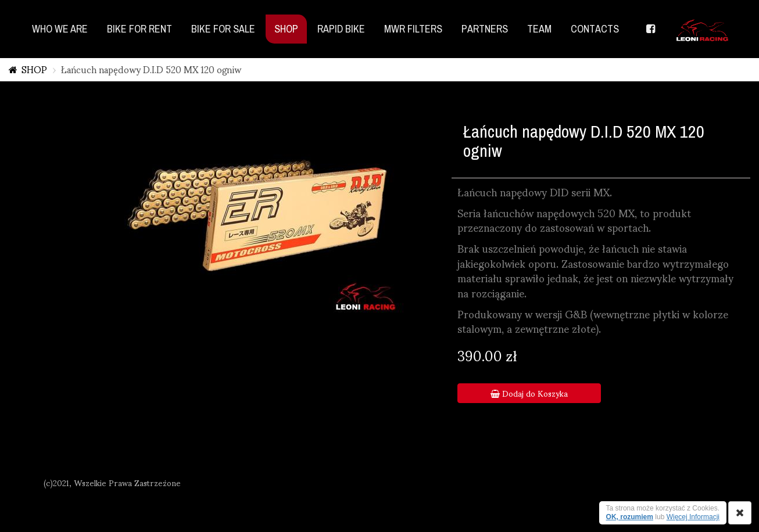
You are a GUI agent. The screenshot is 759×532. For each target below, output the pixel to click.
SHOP (34, 69)
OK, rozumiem (630, 517)
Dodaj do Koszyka (529, 393)
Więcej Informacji (693, 517)
